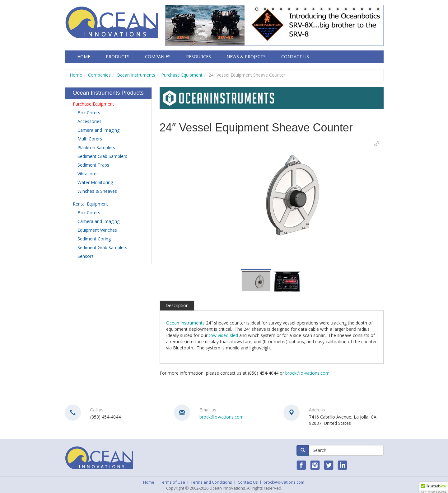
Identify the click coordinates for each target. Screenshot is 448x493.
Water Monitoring (95, 182)
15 (370, 10)
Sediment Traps (93, 165)
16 (378, 10)
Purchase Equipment (182, 75)
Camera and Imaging (98, 130)
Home (84, 57)
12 (346, 10)
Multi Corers (90, 139)
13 (354, 10)
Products (118, 57)
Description (177, 305)
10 (329, 10)
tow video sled (223, 335)
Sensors (86, 256)
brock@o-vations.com (307, 373)
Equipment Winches (97, 230)
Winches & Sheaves (97, 191)
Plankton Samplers (96, 147)
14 (362, 10)
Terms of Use (173, 482)
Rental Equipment (91, 204)
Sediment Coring (94, 239)
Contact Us (295, 57)
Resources (198, 57)
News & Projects (246, 57)
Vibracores (88, 174)
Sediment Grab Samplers (102, 156)
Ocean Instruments (136, 75)
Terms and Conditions (211, 482)
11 (338, 10)
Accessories (89, 121)
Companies (158, 57)
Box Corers (89, 113)
